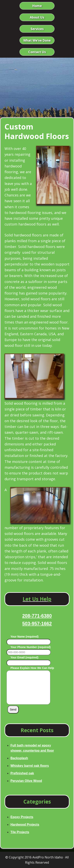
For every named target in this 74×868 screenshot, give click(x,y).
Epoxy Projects (22, 817)
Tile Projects (20, 832)
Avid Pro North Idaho (37, 80)
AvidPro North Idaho (48, 857)
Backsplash (19, 758)
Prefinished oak (22, 773)
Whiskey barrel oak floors (30, 766)
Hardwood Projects (25, 825)
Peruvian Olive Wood (26, 781)
